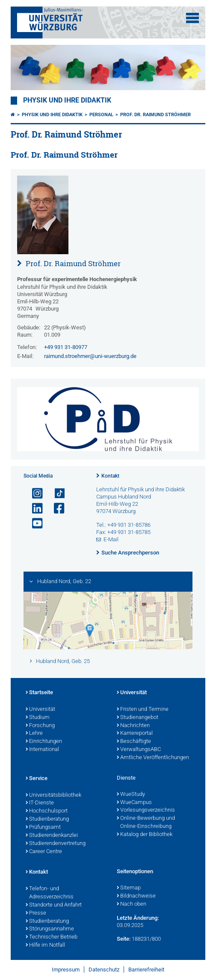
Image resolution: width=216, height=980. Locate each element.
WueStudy (131, 795)
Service (37, 779)
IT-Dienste (40, 803)
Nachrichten (133, 726)
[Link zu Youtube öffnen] (34, 524)
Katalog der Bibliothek (145, 835)
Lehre (34, 734)
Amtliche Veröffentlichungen (153, 758)
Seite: (124, 939)
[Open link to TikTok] (56, 494)
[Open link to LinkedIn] (34, 509)
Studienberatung (47, 819)
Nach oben (132, 904)
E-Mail (111, 539)
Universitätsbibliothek (53, 795)
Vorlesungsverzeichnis (146, 810)
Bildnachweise (136, 896)
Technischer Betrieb (52, 937)
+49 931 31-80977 (66, 347)
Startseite (39, 693)
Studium (38, 718)
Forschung (40, 726)
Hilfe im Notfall (45, 945)
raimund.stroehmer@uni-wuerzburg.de (90, 356)
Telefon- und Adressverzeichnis (50, 893)
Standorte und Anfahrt (54, 905)
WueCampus (134, 803)
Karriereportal (135, 734)
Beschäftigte (134, 742)
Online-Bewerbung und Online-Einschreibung (146, 823)
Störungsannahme (50, 929)
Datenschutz (104, 970)
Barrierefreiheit (146, 970)
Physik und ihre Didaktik (67, 100)
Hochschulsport (47, 811)
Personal (101, 115)
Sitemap (129, 888)
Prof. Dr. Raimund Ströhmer (155, 115)
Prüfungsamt (43, 827)
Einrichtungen (44, 742)
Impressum (66, 970)
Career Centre (44, 852)
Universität (40, 710)
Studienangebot (138, 718)
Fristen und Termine (143, 710)
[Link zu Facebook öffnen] (56, 509)
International (42, 750)
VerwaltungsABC (139, 750)
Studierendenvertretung (56, 844)
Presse (36, 913)
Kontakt (110, 476)
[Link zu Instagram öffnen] (34, 494)
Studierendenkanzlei (52, 836)
